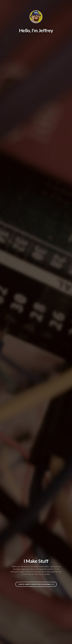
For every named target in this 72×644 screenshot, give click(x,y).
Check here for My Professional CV (36, 584)
